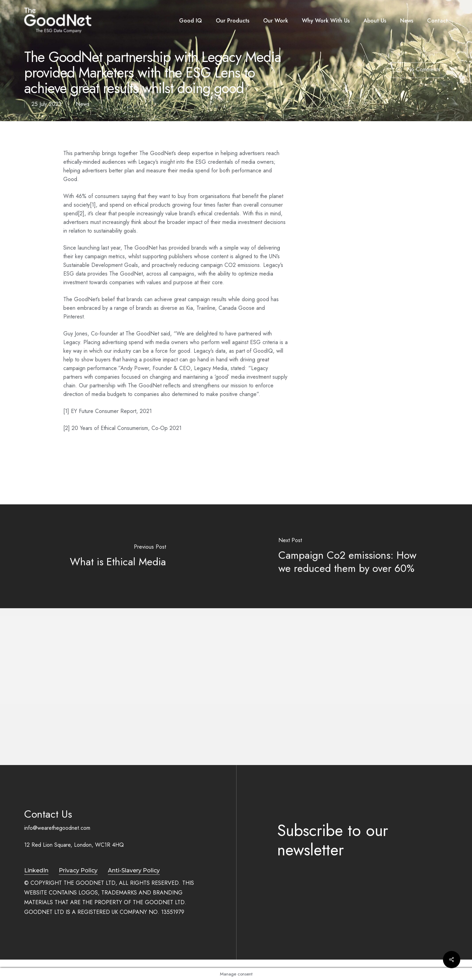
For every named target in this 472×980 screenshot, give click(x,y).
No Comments (417, 70)
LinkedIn (36, 870)
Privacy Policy (78, 870)
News (83, 104)
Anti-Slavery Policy (134, 870)
